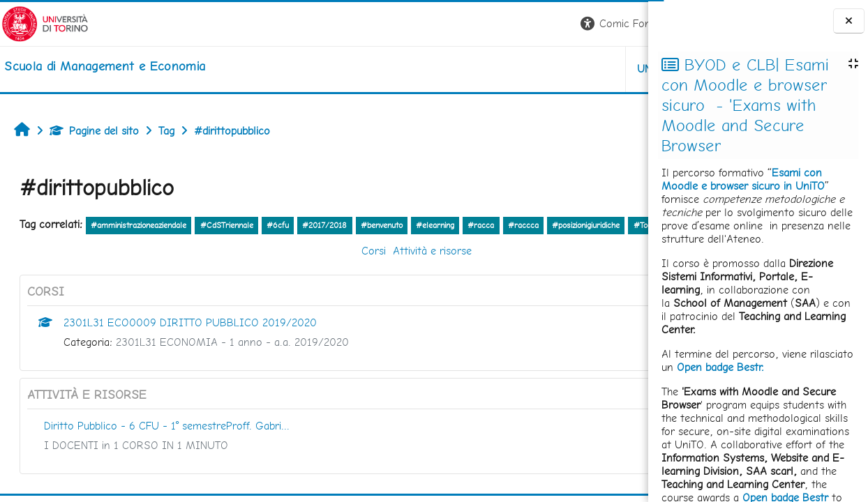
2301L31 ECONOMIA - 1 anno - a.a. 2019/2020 (232, 362)
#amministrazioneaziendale (139, 225)
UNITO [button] (485, 69)
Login (624, 23)
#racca (481, 225)
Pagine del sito (94, 131)
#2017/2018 (324, 225)
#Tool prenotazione (58, 245)
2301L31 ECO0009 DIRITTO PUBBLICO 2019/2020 (190, 342)
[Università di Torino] (44, 23)
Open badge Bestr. (720, 367)
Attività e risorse (347, 270)
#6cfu (278, 225)
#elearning (435, 225)
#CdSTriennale (227, 225)
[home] (103, 66)
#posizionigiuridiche (586, 225)
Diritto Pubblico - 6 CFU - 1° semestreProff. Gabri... (167, 445)
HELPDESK (564, 69)
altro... (116, 244)
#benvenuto (382, 225)
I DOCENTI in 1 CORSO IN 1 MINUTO (136, 465)
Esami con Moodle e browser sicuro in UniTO (743, 179)
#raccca (523, 225)
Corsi (289, 270)
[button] (454, 24)
